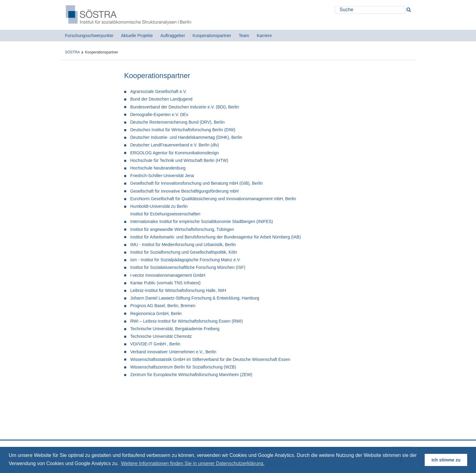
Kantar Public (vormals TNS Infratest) (165, 283)
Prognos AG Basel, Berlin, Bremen (163, 306)
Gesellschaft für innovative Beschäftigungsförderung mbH (184, 191)
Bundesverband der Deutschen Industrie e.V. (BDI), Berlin (185, 107)
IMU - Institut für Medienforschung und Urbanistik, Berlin (183, 245)
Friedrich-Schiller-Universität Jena (162, 176)
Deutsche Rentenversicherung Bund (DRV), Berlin (177, 122)
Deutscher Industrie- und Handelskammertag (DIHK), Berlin (186, 137)
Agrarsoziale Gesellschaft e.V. (158, 91)
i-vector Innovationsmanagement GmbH (168, 275)
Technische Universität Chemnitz (161, 336)
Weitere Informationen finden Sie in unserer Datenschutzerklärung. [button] (193, 463)
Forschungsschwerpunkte (89, 36)
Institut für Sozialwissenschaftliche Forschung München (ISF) (188, 267)
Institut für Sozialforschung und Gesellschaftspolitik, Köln (184, 252)
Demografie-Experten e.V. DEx (159, 115)
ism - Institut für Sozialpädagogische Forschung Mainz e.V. (185, 260)
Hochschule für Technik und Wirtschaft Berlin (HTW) (179, 160)
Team (244, 36)
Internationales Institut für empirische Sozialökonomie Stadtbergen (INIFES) (202, 221)
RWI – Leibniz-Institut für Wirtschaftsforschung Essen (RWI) (187, 321)
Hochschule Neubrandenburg (158, 168)
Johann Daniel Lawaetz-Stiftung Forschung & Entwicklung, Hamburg (195, 298)
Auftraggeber (173, 36)
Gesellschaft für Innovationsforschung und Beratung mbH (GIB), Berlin (197, 183)
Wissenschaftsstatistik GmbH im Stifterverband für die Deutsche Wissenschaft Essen (210, 359)
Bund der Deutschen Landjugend (161, 99)
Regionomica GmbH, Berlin (156, 314)
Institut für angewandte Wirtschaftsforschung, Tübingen (182, 229)
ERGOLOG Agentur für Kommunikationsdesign (175, 153)
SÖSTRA (72, 52)
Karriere (264, 36)
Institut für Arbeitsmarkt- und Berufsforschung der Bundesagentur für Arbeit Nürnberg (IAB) (216, 237)
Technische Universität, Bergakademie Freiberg (175, 329)
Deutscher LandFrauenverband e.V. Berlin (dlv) (175, 145)
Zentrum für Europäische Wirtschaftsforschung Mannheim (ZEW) (191, 375)
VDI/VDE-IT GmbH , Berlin (155, 344)
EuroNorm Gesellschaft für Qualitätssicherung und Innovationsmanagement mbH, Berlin (213, 199)
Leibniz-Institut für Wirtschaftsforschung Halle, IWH (178, 290)
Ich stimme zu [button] (446, 460)
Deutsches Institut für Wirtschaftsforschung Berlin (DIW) (183, 130)
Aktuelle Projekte (137, 36)
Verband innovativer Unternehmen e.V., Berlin (173, 352)
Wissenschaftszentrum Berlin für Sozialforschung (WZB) (183, 367)
